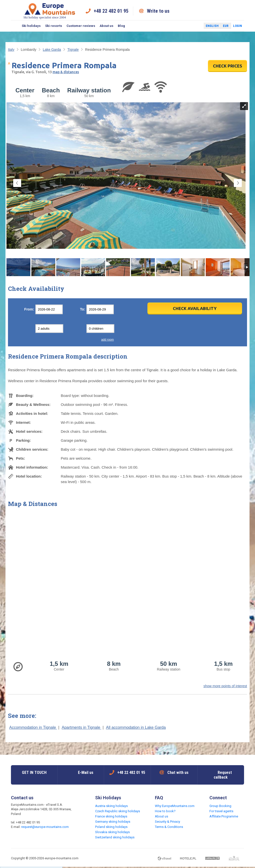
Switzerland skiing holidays (115, 837)
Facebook (188, 26)
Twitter (195, 26)
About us (106, 26)
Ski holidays (31, 26)
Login (238, 26)
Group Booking (220, 806)
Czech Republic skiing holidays (118, 811)
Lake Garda (52, 50)
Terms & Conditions (169, 827)
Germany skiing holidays (113, 822)
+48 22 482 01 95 (111, 11)
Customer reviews (81, 26)
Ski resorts (54, 26)
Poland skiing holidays (111, 827)
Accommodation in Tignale (33, 727)
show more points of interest (225, 686)
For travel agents (221, 811)
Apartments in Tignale (82, 727)
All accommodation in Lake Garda (136, 727)
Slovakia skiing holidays (112, 832)
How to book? (165, 811)
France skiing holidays (111, 816)
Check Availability (195, 308)
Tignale (73, 50)
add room (107, 340)
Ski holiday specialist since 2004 (50, 11)
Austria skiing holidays (111, 806)
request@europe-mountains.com (45, 827)
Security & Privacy (167, 822)
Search (15, 26)
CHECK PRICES (227, 66)
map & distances (66, 72)
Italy (11, 50)
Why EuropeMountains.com (175, 806)
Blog (121, 26)
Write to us (158, 11)
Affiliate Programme (224, 816)
